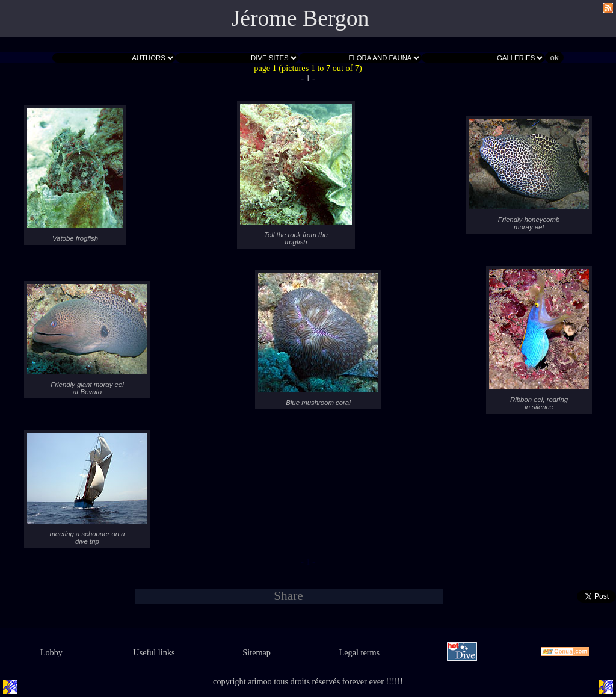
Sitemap (257, 652)
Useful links (154, 652)
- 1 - (308, 78)
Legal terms (360, 652)
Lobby (51, 652)
